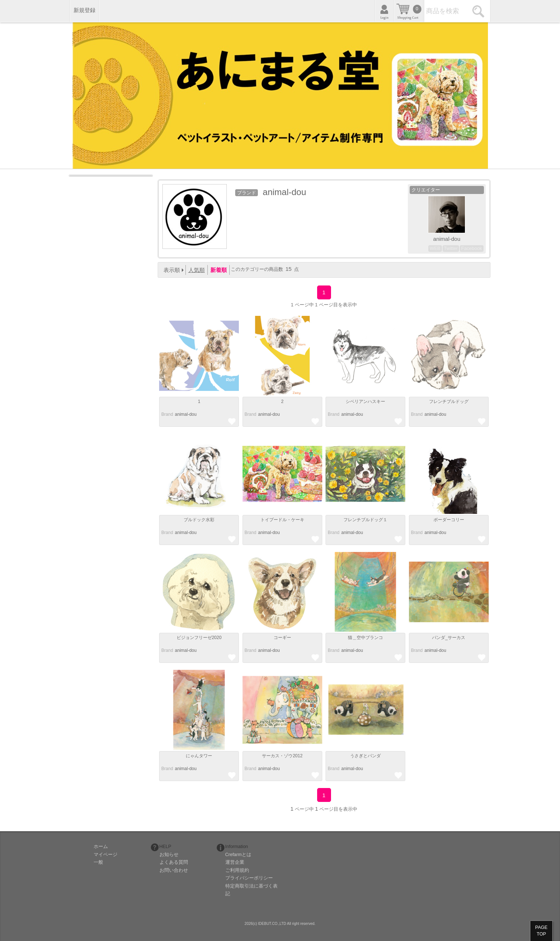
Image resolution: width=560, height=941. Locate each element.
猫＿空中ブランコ (365, 638)
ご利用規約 (237, 870)
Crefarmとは (238, 855)
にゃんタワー (199, 756)
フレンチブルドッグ (449, 402)
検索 (479, 11)
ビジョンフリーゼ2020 (199, 638)
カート (409, 11)
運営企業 (235, 862)
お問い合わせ (174, 870)
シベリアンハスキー (365, 402)
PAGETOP (541, 931)
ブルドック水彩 (199, 520)
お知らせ (169, 855)
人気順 (197, 270)
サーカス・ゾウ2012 (282, 756)
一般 (98, 862)
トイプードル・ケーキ (282, 520)
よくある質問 (174, 862)
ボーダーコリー (449, 520)
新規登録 (84, 10)
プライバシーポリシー (249, 878)
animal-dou (186, 414)
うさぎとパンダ (365, 756)
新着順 (219, 270)
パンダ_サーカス (449, 638)
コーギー (282, 638)
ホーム (101, 847)
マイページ (106, 855)
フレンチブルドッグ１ (365, 520)
